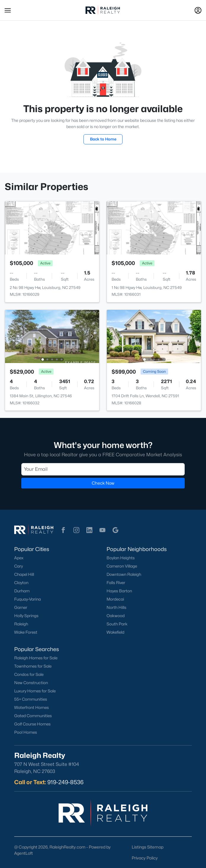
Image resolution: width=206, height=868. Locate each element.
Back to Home (103, 139)
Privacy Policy (145, 858)
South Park (117, 624)
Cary (18, 566)
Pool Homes (26, 732)
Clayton (21, 583)
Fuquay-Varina (28, 599)
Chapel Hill (24, 574)
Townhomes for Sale (33, 666)
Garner (21, 607)
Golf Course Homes (32, 724)
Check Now (103, 483)
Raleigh (21, 624)
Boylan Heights (121, 558)
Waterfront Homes (32, 707)
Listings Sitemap (148, 847)
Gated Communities (33, 716)
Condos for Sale (29, 674)
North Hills (116, 607)
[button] (8, 10)
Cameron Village (122, 566)
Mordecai (115, 599)
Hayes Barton (119, 591)
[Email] (103, 469)
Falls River (116, 583)
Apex (19, 558)
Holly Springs (26, 616)
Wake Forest (26, 632)
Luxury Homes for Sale (35, 691)
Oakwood (116, 616)
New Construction (31, 683)
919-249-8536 (65, 782)
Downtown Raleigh (124, 574)
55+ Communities (31, 699)
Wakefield (115, 632)
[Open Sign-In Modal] (198, 10)
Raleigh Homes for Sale (36, 658)
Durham (22, 591)
